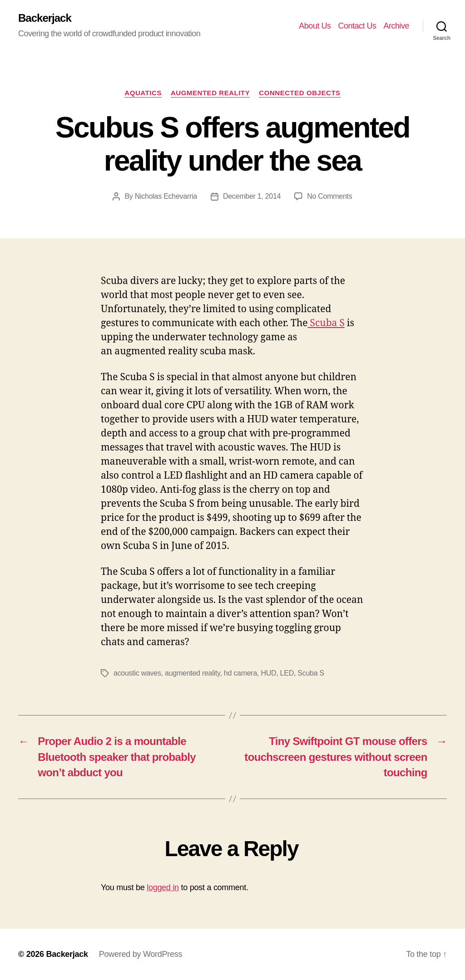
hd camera (240, 673)
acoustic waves (137, 673)
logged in (163, 887)
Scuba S (326, 323)
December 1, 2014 (252, 196)
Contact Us (357, 26)
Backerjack (45, 18)
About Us (315, 26)
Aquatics (143, 93)
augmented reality (192, 673)
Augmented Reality (210, 93)
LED (287, 673)
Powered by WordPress (141, 954)
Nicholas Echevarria (166, 196)
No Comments (329, 196)
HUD (268, 673)
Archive (396, 26)
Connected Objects (299, 93)
